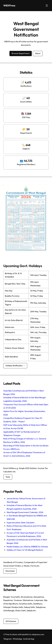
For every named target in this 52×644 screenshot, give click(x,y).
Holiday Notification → (15, 366)
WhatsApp (17, 639)
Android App (29, 639)
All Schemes (11, 621)
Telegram (7, 639)
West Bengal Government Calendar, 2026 (25, 512)
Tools (8, 477)
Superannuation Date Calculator (21, 523)
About (38, 53)
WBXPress (9, 5)
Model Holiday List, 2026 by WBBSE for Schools (27, 547)
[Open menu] (47, 6)
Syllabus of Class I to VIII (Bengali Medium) (25, 550)
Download (10, 571)
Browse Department (21, 53)
